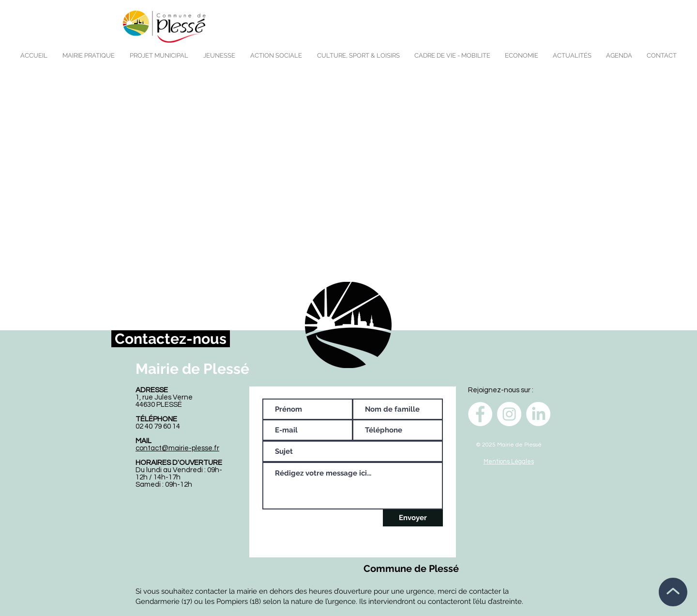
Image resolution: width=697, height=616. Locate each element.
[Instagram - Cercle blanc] (509, 414)
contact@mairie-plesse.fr (177, 448)
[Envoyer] (413, 518)
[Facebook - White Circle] (480, 414)
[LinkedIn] (538, 414)
